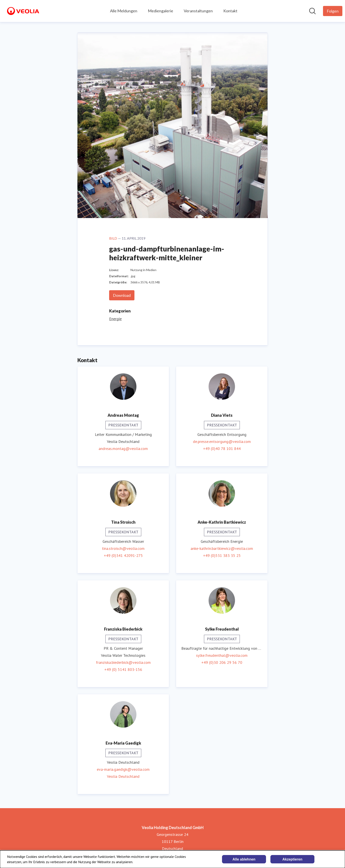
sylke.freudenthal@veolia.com (222, 655)
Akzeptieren (292, 859)
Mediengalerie (161, 11)
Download (122, 295)
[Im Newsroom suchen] (312, 11)
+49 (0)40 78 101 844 (222, 449)
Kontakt (230, 11)
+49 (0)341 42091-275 (123, 555)
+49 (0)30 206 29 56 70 (222, 662)
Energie (115, 319)
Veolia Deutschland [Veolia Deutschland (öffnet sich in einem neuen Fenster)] (123, 776)
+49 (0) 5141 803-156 (123, 669)
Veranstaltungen (198, 11)
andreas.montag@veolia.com (123, 449)
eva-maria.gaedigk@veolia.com (123, 769)
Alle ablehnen (244, 859)
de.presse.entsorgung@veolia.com (222, 441)
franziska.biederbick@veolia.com (123, 662)
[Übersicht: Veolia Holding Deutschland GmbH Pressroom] (23, 11)
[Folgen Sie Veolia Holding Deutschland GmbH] (333, 11)
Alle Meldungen (124, 11)
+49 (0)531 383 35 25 (222, 555)
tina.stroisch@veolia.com (123, 548)
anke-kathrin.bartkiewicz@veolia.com (222, 548)
